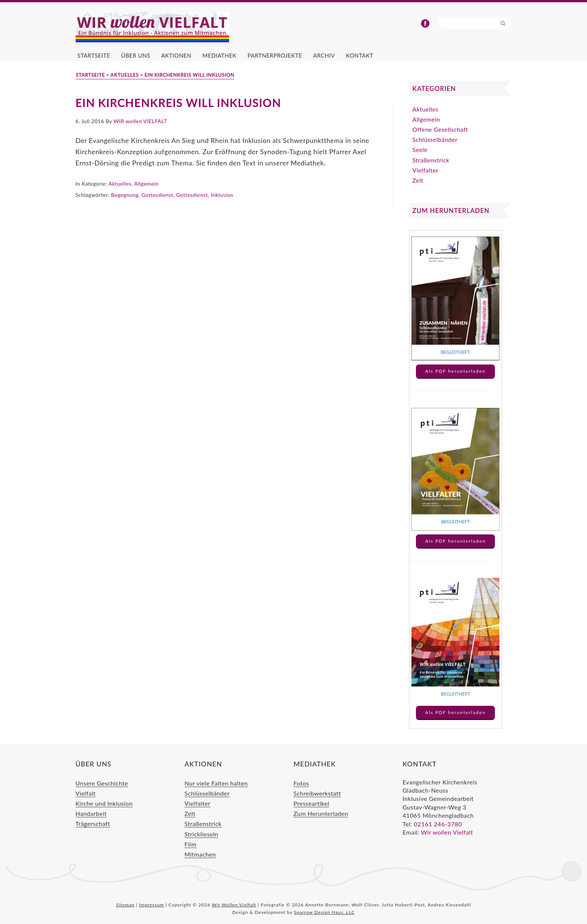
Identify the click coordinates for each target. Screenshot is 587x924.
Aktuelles (120, 184)
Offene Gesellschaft (440, 129)
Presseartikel (311, 803)
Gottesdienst (157, 195)
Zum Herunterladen (321, 813)
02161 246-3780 (438, 824)
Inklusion (222, 195)
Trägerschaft (93, 824)
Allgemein (146, 184)
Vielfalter (425, 170)
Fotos (301, 783)
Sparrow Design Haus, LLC (324, 912)
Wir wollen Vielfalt (447, 832)
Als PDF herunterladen (455, 371)
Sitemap (125, 905)
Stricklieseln (201, 834)
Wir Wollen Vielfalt (165, 28)
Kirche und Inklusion (104, 803)
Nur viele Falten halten (216, 783)
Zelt (418, 180)
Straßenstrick (431, 160)
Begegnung (125, 195)
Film (191, 844)
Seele (420, 150)
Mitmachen (200, 854)
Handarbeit (91, 813)
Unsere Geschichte (102, 783)
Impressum (152, 905)
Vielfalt (86, 793)
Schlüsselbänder (435, 139)
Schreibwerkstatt (317, 793)
